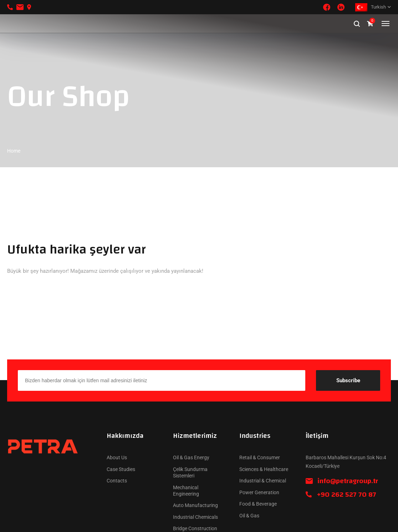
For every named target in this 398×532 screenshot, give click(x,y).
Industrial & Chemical (263, 481)
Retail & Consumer (260, 457)
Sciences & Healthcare (264, 469)
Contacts (117, 481)
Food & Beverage (258, 504)
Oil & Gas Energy (191, 457)
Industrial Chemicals (195, 517)
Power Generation (259, 492)
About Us (117, 457)
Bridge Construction (195, 528)
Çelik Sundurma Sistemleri (190, 472)
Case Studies (121, 469)
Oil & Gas (249, 516)
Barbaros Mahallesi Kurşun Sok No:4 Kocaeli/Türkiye (346, 462)
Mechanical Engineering (186, 491)
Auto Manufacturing (195, 505)
